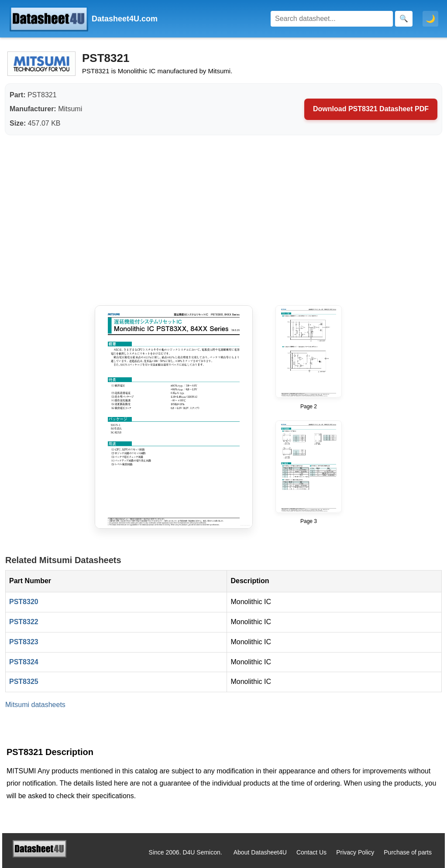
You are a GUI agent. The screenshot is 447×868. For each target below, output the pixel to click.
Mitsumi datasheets (35, 705)
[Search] (332, 19)
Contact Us (311, 852)
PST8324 (24, 662)
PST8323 (24, 642)
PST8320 (24, 602)
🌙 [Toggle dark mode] (430, 19)
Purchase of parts (408, 852)
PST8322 (24, 622)
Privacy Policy (355, 852)
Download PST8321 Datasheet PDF (371, 109)
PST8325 (24, 682)
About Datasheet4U (260, 852)
